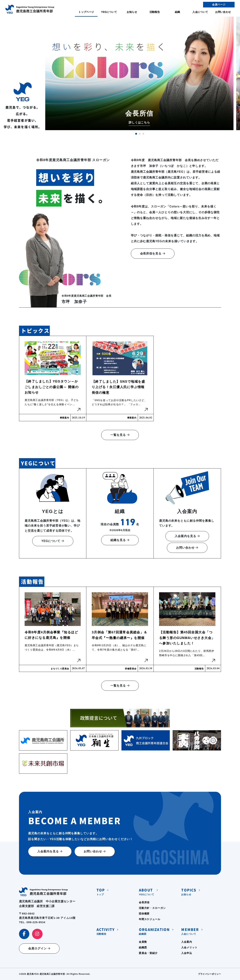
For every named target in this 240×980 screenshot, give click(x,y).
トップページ (86, 12)
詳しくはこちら (139, 122)
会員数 (143, 942)
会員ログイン (39, 949)
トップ (101, 892)
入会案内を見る (187, 536)
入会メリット (189, 947)
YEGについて (109, 12)
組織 (177, 12)
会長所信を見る (153, 254)
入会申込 (187, 953)
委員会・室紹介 (148, 953)
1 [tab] (136, 134)
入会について (200, 12)
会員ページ (219, 5)
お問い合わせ (223, 12)
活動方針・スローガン (152, 908)
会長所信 (144, 902)
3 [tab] (143, 134)
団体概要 (144, 914)
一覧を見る (120, 435)
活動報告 (155, 12)
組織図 (154, 931)
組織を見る (120, 540)
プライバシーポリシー (210, 974)
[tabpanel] (139, 73)
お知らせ (132, 12)
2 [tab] (140, 134)
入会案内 (187, 942)
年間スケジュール (150, 919)
